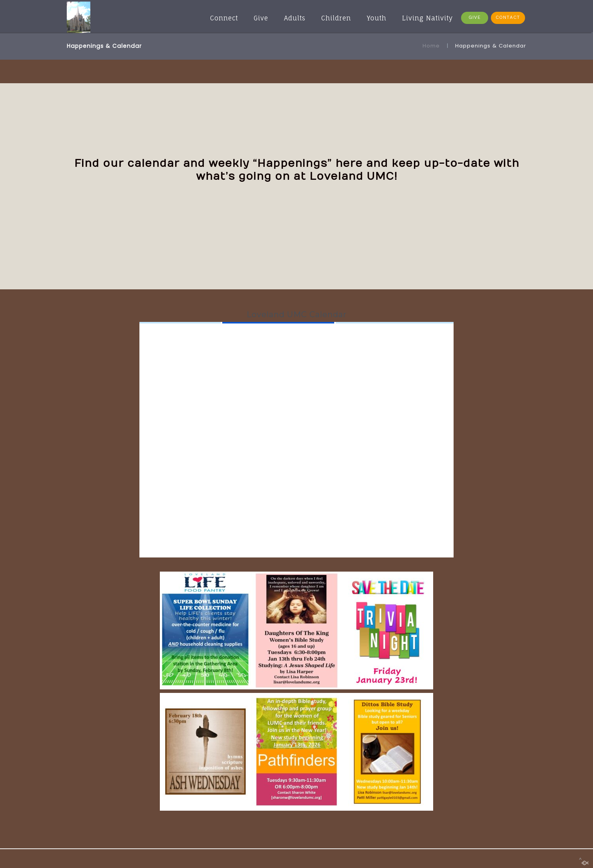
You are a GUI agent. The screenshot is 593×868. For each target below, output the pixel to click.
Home (431, 46)
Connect (224, 18)
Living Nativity (427, 18)
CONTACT (508, 17)
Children (336, 18)
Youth (377, 18)
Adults (295, 18)
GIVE (475, 17)
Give (261, 18)
